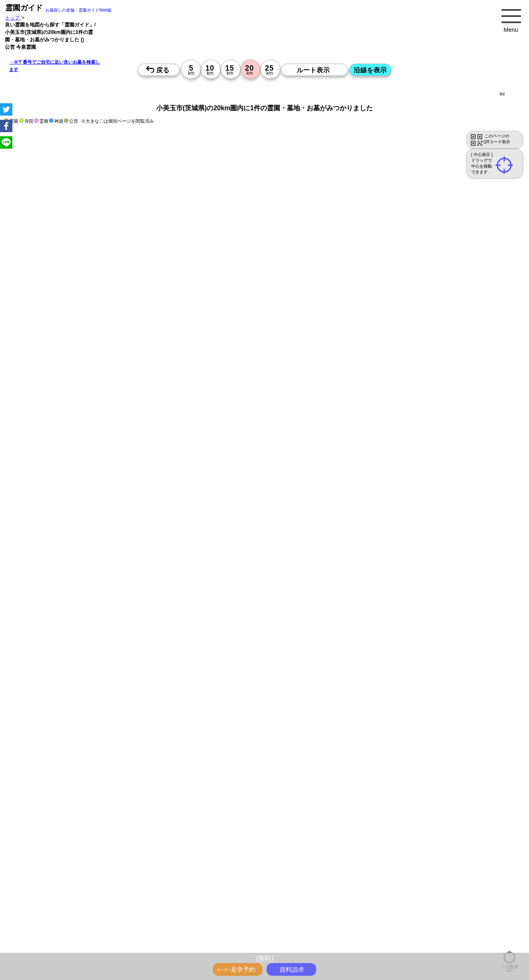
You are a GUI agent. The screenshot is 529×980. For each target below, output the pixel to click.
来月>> (311, 906)
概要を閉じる (113, 512)
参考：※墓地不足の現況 (227, 770)
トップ (12, 18)
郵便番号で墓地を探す (179, 659)
